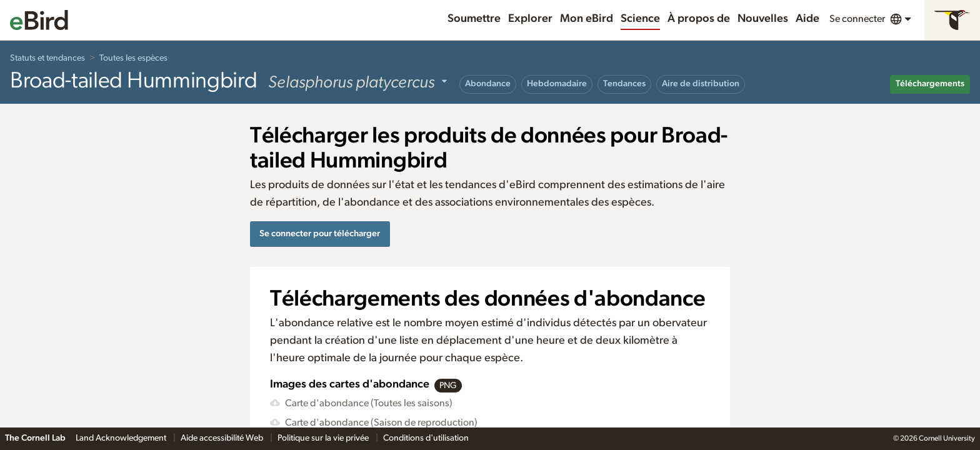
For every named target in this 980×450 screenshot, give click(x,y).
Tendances (624, 84)
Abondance (488, 84)
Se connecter (857, 19)
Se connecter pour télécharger (320, 233)
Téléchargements (930, 84)
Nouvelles (763, 19)
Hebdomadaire (557, 84)
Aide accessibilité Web (223, 438)
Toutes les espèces (133, 58)
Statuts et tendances (47, 58)
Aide (807, 19)
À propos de (699, 19)
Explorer (530, 19)
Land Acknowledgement (122, 438)
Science (640, 19)
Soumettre (474, 19)
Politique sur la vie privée (324, 438)
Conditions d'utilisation (426, 438)
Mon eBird (587, 19)
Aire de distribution (701, 84)
